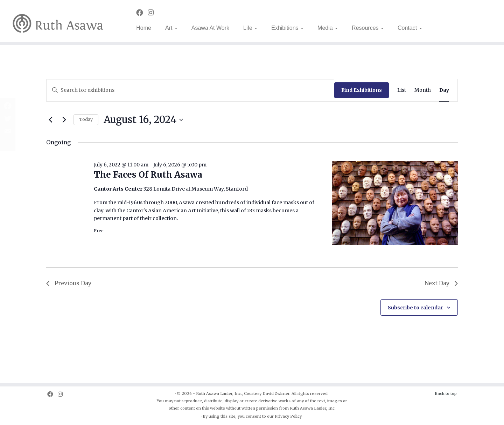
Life (250, 28)
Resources (368, 28)
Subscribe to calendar (415, 308)
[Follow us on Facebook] (142, 13)
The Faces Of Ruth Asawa (148, 175)
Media (328, 28)
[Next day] (64, 120)
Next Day (441, 283)
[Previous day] (50, 120)
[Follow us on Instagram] (153, 13)
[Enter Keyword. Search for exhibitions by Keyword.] (190, 90)
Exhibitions (287, 28)
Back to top (446, 393)
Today (86, 119)
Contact (410, 28)
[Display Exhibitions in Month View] (423, 90)
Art (171, 28)
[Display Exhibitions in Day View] (444, 90)
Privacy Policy (288, 416)
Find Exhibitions (362, 90)
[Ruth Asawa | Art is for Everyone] (58, 21)
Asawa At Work (210, 28)
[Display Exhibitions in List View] (402, 90)
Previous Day (69, 283)
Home (144, 28)
